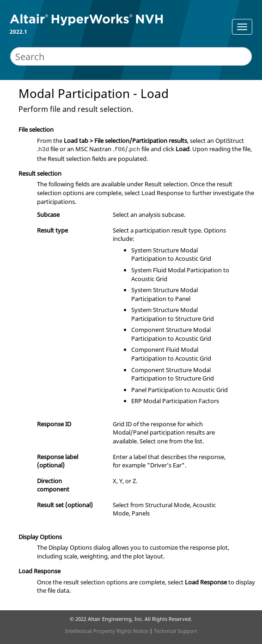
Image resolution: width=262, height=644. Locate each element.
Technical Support (176, 631)
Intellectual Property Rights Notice (107, 631)
